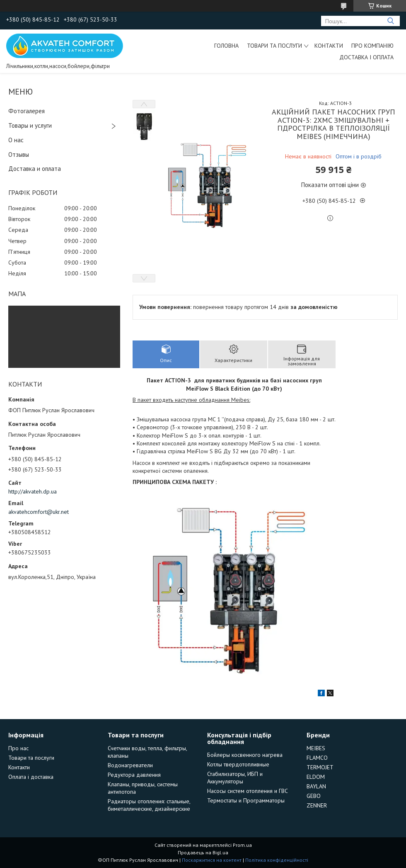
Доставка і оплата (366, 57)
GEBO (314, 796)
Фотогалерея (27, 111)
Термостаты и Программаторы (246, 800)
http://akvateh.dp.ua (33, 491)
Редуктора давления (134, 775)
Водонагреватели (130, 765)
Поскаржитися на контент (212, 860)
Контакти (329, 46)
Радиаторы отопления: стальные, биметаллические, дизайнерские (149, 805)
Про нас (18, 748)
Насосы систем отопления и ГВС (248, 791)
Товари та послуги (274, 46)
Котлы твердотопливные (238, 764)
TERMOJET (320, 767)
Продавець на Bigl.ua (203, 852)
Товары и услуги (30, 125)
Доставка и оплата (35, 169)
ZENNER (317, 805)
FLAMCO (317, 758)
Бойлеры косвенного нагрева (245, 755)
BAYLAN (316, 786)
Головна (226, 46)
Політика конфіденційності (277, 860)
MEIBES (316, 748)
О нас (16, 140)
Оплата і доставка (31, 777)
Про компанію (372, 46)
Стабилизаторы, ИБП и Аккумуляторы (235, 778)
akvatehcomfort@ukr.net (39, 512)
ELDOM (316, 777)
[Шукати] (390, 21)
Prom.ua (242, 845)
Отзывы (19, 154)
